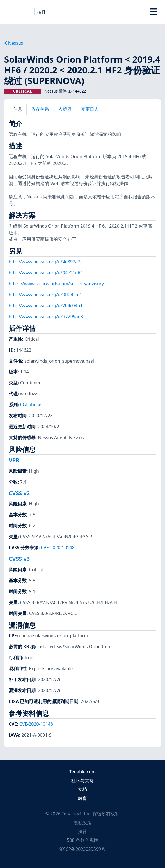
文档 (82, 789)
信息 (18, 109)
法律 (82, 831)
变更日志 (90, 109)
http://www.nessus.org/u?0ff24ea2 (45, 295)
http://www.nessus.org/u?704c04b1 (46, 306)
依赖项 (65, 109)
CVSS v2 (19, 493)
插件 (42, 12)
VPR (14, 460)
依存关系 (40, 109)
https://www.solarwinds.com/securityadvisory (56, 284)
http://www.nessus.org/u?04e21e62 (46, 273)
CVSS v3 (19, 559)
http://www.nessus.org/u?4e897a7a (46, 262)
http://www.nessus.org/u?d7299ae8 (46, 317)
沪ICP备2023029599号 (82, 849)
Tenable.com (82, 772)
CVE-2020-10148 (58, 548)
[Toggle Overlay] (154, 12)
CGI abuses (32, 405)
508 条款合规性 (82, 840)
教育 (82, 798)
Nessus (14, 43)
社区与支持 (82, 780)
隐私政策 (82, 823)
